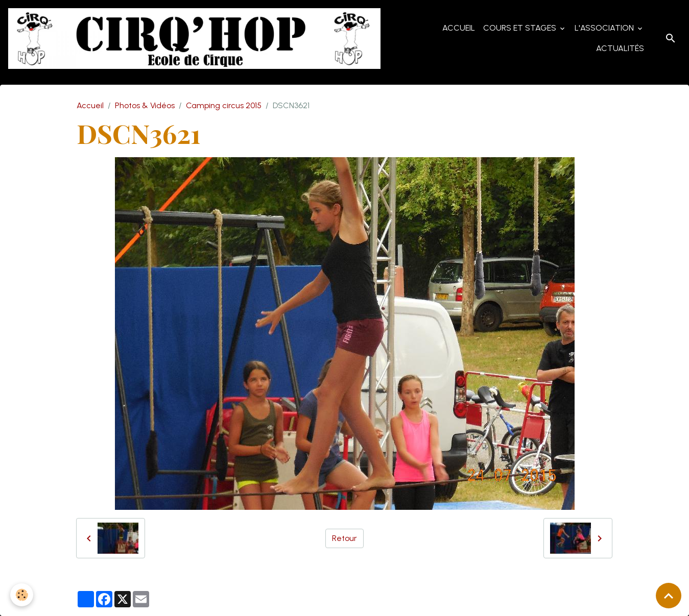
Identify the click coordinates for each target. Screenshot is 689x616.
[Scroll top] (669, 596)
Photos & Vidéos (145, 105)
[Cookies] (22, 595)
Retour (344, 538)
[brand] (194, 39)
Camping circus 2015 (224, 105)
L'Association (605, 28)
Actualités (620, 48)
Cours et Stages (521, 28)
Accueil (459, 28)
